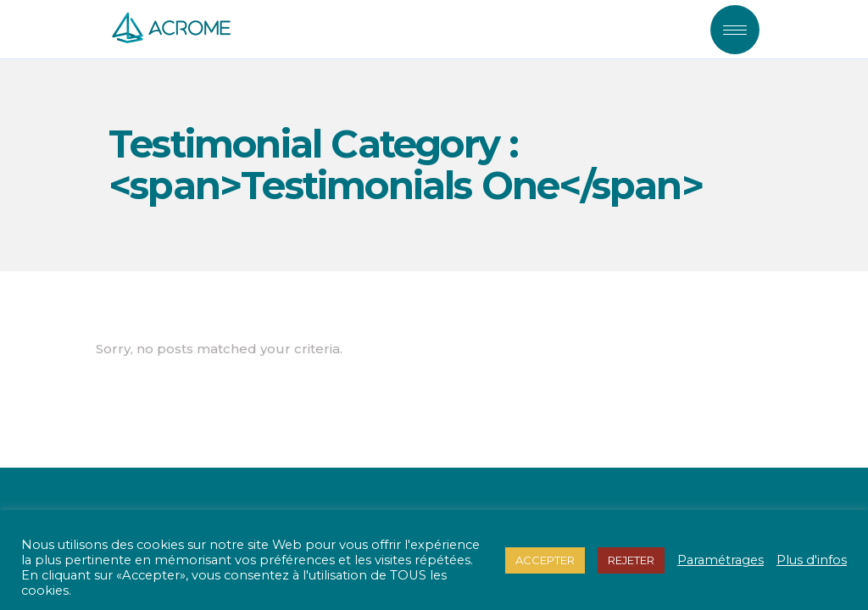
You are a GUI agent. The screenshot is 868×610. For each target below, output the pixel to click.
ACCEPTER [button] (545, 560)
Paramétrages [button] (721, 560)
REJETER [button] (631, 560)
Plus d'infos (812, 560)
